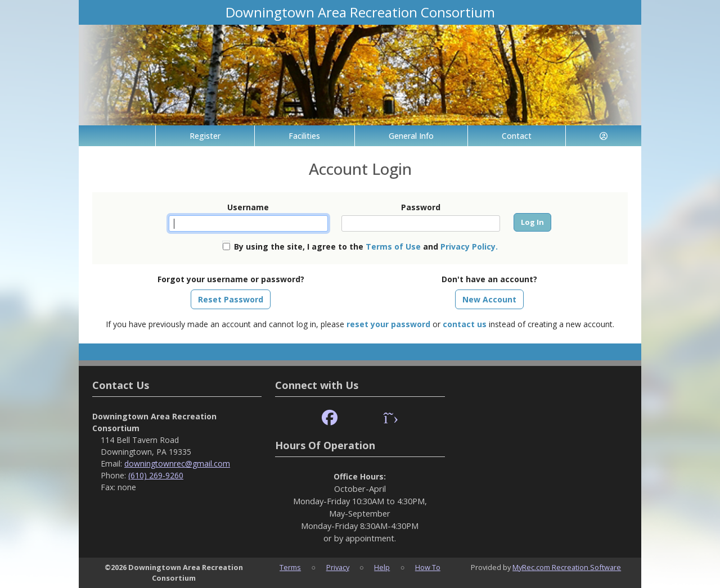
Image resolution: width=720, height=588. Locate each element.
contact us (465, 324)
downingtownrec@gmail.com (177, 463)
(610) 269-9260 (156, 475)
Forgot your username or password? (231, 279)
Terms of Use (393, 246)
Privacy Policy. (469, 246)
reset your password (388, 324)
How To (428, 567)
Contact (517, 136)
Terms (290, 567)
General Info (411, 136)
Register (205, 136)
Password (421, 207)
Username (248, 207)
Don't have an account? (489, 279)
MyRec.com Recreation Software (567, 567)
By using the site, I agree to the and (366, 246)
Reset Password (231, 299)
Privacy (338, 567)
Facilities (304, 136)
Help (382, 567)
